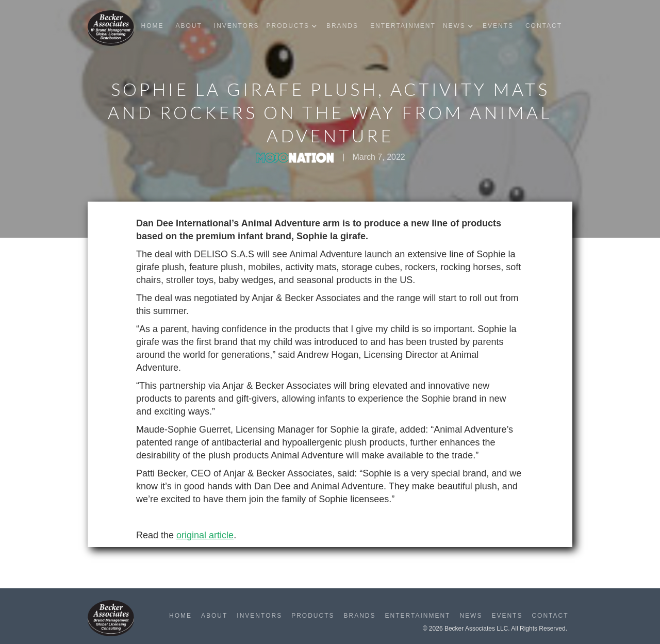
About (188, 26)
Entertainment (403, 26)
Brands (342, 26)
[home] (111, 28)
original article (205, 535)
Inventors (237, 26)
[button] (294, 26)
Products (313, 616)
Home (152, 26)
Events (498, 26)
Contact (544, 26)
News (471, 616)
